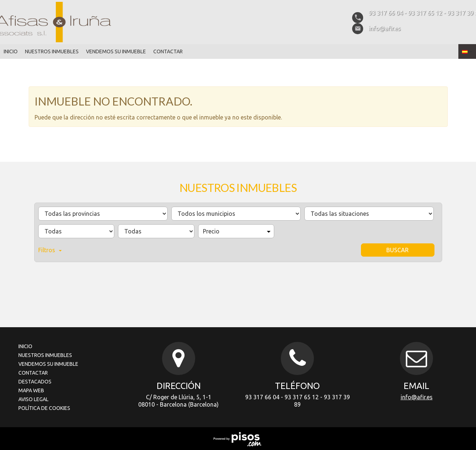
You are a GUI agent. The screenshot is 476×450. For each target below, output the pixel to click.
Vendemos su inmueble (116, 51)
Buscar (398, 250)
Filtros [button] (50, 250)
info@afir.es (417, 397)
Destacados (35, 382)
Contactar (168, 51)
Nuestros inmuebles (52, 51)
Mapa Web (31, 390)
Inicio (11, 51)
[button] (467, 51)
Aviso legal (33, 399)
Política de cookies (44, 408)
